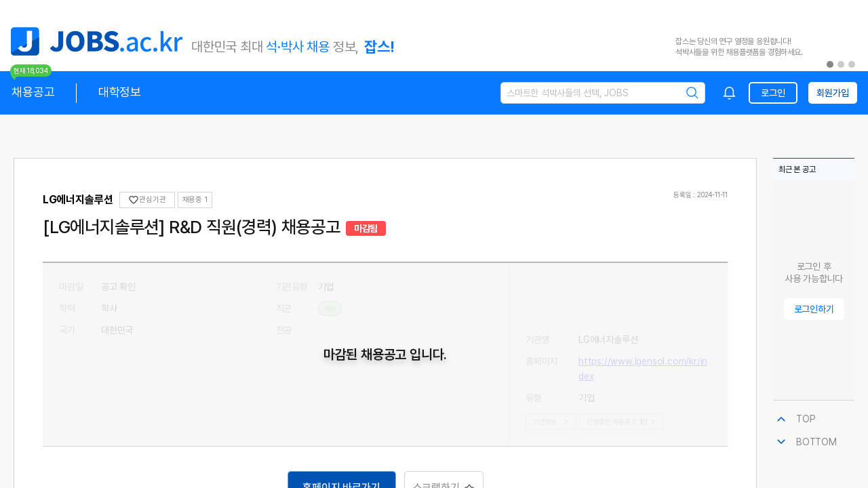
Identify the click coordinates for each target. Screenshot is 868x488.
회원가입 (832, 93)
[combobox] (730, 93)
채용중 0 (196, 200)
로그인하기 (814, 309)
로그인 (773, 93)
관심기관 (147, 200)
